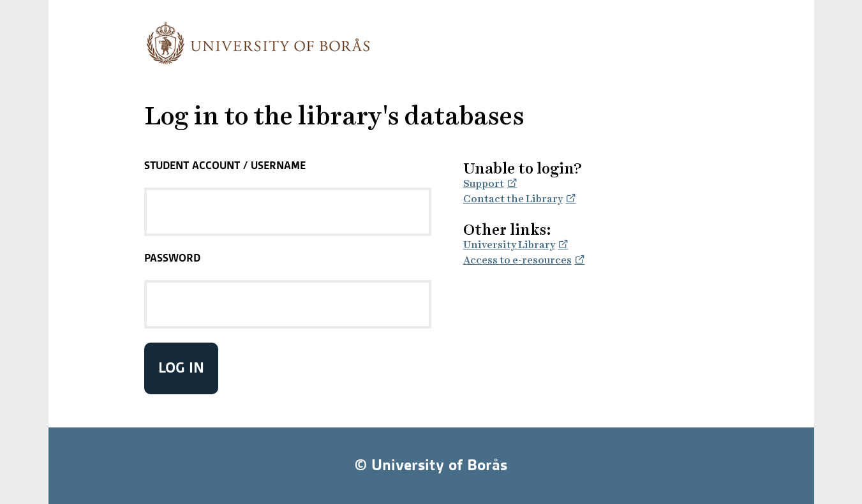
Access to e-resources (517, 260)
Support (484, 183)
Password (172, 258)
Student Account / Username (225, 165)
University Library (509, 245)
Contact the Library (513, 199)
